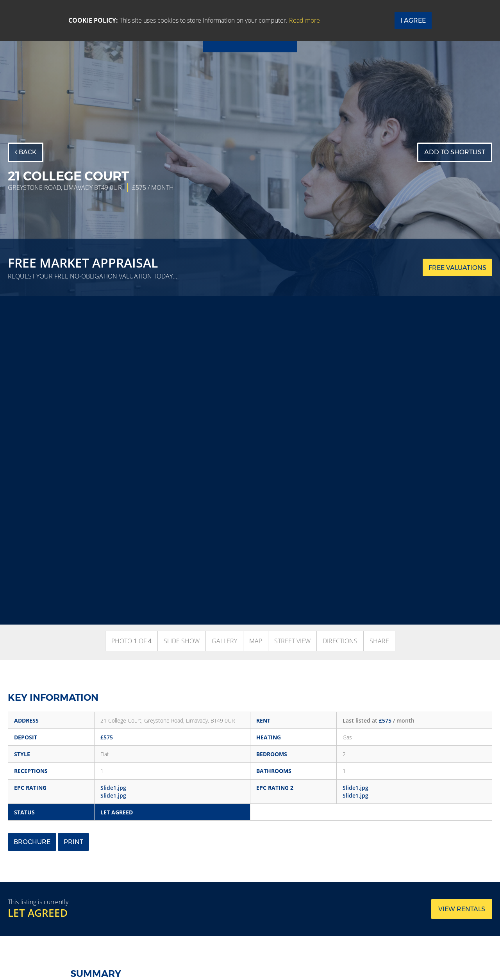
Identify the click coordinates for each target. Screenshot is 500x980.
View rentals (462, 909)
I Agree (413, 21)
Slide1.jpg (113, 788)
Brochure (32, 842)
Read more (304, 20)
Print (73, 842)
